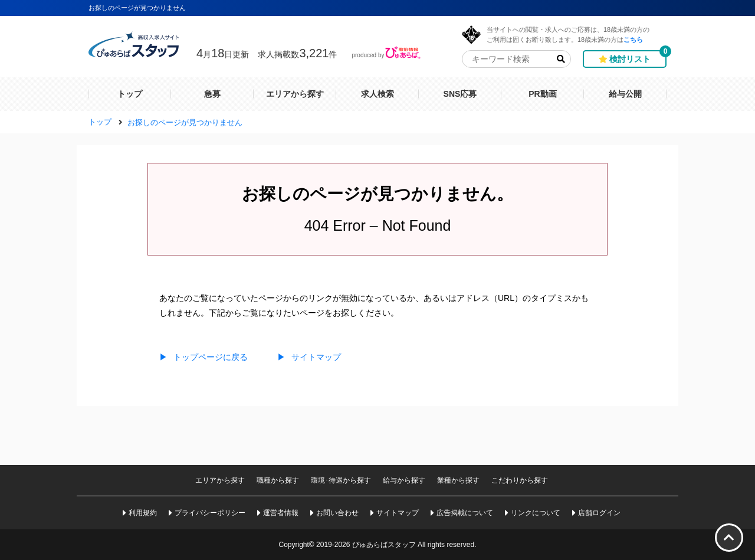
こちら (633, 39)
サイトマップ (309, 357)
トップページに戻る (203, 357)
